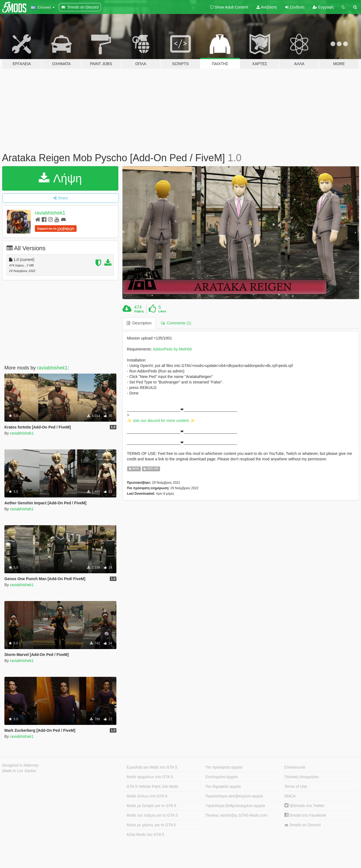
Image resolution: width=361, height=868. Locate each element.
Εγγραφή (323, 7)
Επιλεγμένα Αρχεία (222, 777)
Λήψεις (139, 311)
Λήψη (60, 178)
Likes (162, 311)
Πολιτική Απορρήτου (302, 777)
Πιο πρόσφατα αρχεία (224, 767)
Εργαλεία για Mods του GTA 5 (152, 767)
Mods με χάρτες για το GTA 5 (151, 825)
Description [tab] (139, 323)
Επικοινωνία (295, 767)
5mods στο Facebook (305, 815)
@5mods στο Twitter (304, 806)
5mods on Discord (303, 825)
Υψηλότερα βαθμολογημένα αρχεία (235, 806)
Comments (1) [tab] (176, 323)
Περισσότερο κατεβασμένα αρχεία (234, 796)
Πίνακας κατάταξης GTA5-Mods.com (237, 815)
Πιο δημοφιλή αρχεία (223, 786)
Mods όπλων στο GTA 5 (147, 796)
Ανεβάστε (267, 7)
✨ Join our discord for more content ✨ (161, 421)
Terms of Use (296, 786)
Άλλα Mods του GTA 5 (145, 834)
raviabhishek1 (50, 213)
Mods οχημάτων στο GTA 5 (150, 777)
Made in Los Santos (19, 771)
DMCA (290, 796)
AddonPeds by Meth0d (172, 349)
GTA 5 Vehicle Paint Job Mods (152, 786)
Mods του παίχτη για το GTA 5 (152, 815)
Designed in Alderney (20, 765)
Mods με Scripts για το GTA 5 (151, 806)
